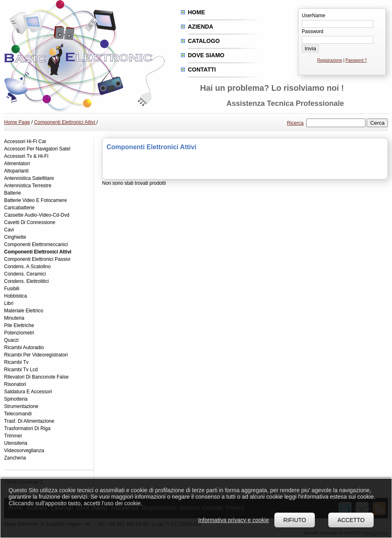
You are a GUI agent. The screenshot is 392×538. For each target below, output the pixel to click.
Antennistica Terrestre (28, 186)
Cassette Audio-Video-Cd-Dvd (37, 215)
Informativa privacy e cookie (234, 520)
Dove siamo (206, 55)
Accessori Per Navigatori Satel (37, 149)
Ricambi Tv (16, 362)
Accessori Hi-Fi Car (25, 141)
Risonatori (15, 384)
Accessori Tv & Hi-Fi (26, 156)
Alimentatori (17, 164)
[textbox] (336, 123)
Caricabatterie (19, 208)
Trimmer (13, 436)
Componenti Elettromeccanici (36, 244)
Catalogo (204, 41)
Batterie (12, 193)
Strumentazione (21, 406)
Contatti (202, 69)
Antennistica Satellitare (29, 178)
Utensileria (16, 443)
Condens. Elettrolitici (26, 281)
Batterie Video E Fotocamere (36, 200)
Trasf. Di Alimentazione (29, 421)
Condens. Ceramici (25, 274)
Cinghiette (15, 237)
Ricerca (295, 123)
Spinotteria (16, 399)
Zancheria (15, 458)
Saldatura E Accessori (28, 392)
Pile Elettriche (19, 325)
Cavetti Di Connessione (30, 222)
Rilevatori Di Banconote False (36, 377)
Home (196, 12)
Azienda (200, 27)
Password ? (356, 60)
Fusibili (12, 289)
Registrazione (330, 60)
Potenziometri (19, 333)
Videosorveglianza (24, 451)
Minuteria (14, 318)
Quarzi (11, 340)
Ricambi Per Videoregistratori (36, 355)
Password (313, 31)
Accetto (351, 520)
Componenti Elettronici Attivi (65, 122)
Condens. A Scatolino (27, 267)
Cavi (9, 230)
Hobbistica (16, 296)
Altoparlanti (16, 171)
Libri (9, 303)
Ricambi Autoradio (24, 347)
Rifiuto (295, 520)
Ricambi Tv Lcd (21, 370)
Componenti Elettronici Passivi (37, 259)
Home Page (17, 122)
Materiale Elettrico (24, 311)
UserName (313, 16)
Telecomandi (18, 414)
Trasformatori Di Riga (27, 428)
